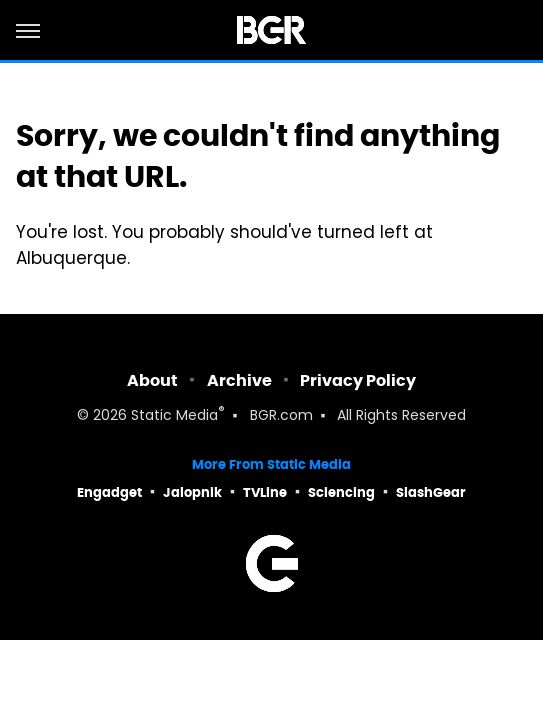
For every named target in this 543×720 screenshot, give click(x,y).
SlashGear (431, 492)
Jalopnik (192, 492)
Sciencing (341, 492)
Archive (239, 380)
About (152, 380)
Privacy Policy (358, 380)
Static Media (174, 416)
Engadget (109, 492)
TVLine (265, 492)
